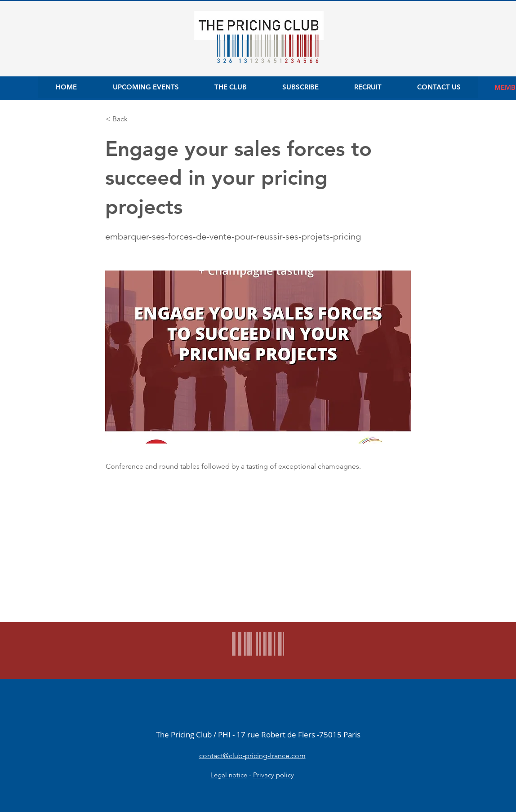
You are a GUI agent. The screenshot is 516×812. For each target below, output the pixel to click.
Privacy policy (274, 775)
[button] (135, 119)
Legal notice (229, 775)
